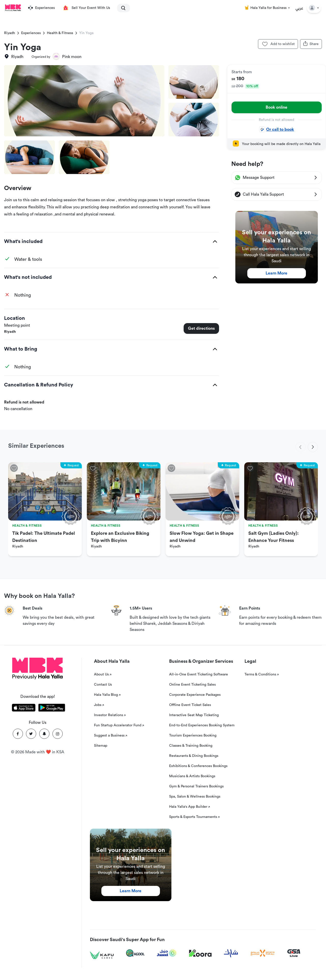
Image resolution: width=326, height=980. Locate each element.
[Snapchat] (44, 734)
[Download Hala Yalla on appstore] (24, 709)
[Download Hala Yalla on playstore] (52, 709)
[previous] (301, 447)
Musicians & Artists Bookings (192, 776)
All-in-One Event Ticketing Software (199, 674)
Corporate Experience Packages (195, 695)
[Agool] (135, 953)
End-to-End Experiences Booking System (202, 725)
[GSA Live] (294, 953)
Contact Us (103, 685)
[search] (121, 8)
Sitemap (101, 746)
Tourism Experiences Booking (193, 736)
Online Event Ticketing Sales (192, 685)
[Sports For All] (263, 953)
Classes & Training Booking (191, 746)
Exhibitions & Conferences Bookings (198, 766)
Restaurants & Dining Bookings (194, 756)
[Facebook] (18, 734)
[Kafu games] (102, 955)
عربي (299, 8)
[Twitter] (31, 734)
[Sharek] (231, 953)
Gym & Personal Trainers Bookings (196, 786)
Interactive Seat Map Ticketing (194, 715)
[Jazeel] (167, 953)
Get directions (201, 328)
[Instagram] (58, 734)
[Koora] (200, 953)
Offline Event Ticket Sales (190, 705)
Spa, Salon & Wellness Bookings (195, 797)
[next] (313, 447)
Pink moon (72, 57)
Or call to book (276, 129)
